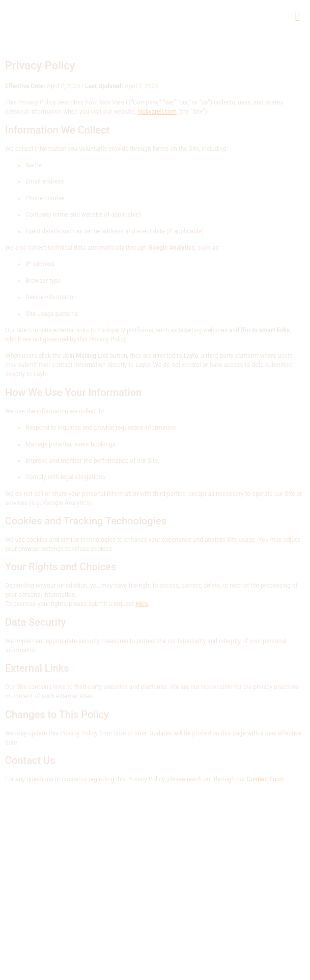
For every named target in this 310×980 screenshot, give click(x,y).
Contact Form (265, 779)
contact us (246, 943)
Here (142, 604)
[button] (298, 17)
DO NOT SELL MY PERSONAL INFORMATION (152, 962)
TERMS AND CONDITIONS (224, 972)
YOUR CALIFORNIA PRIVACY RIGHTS (105, 972)
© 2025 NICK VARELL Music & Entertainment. (123, 943)
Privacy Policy (206, 952)
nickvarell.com (157, 112)
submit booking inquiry (119, 952)
